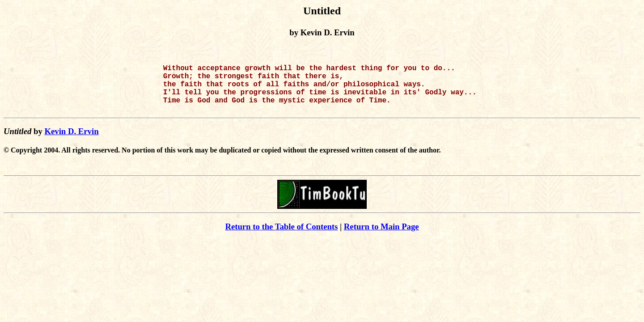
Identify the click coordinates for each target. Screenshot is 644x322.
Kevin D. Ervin (71, 142)
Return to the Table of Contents (281, 237)
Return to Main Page (381, 237)
